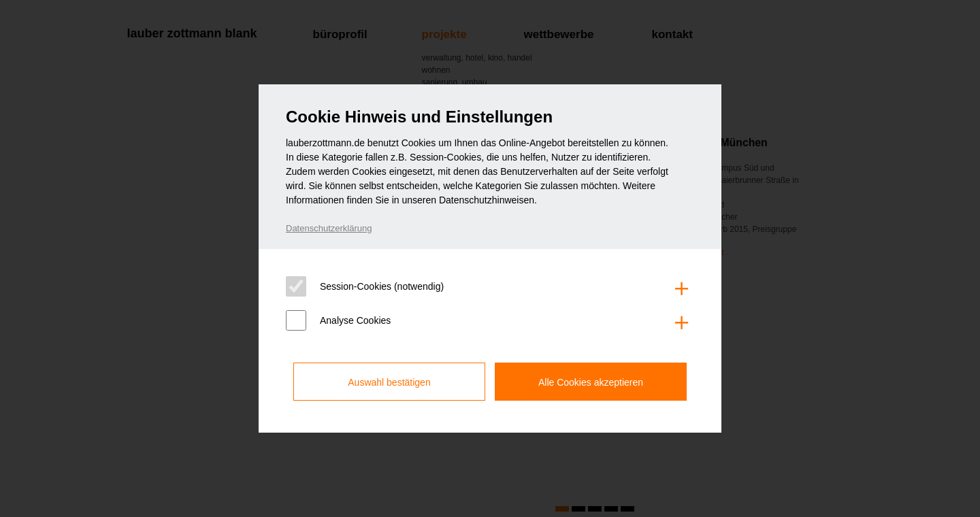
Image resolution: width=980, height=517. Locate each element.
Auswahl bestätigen (389, 382)
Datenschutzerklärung (329, 228)
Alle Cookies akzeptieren (591, 382)
